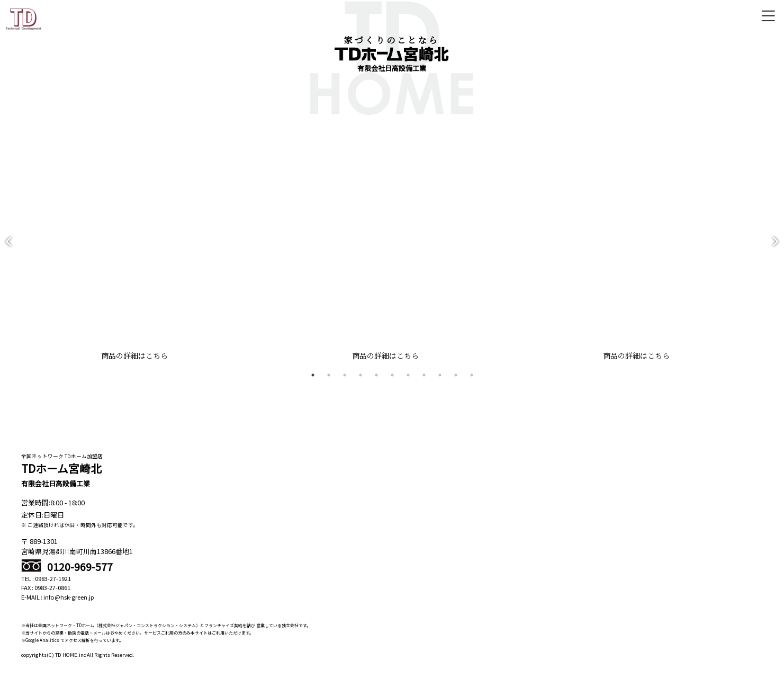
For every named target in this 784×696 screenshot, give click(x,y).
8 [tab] (424, 385)
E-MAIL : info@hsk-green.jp (58, 607)
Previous (8, 247)
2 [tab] (329, 385)
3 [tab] (345, 385)
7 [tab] (408, 385)
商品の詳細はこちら (131, 365)
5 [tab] (376, 385)
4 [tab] (361, 385)
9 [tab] (440, 385)
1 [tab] (313, 385)
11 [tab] (472, 385)
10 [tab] (456, 385)
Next (776, 247)
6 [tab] (392, 385)
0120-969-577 (67, 576)
